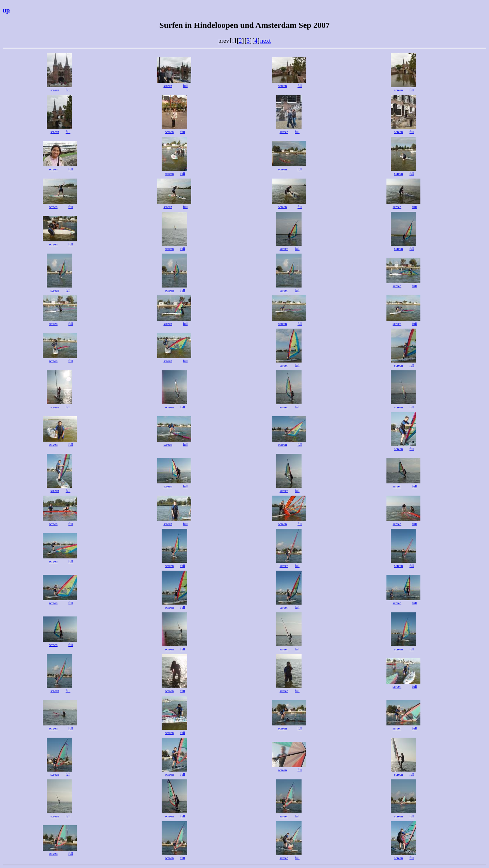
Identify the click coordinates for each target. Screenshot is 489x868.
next (265, 41)
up (6, 10)
